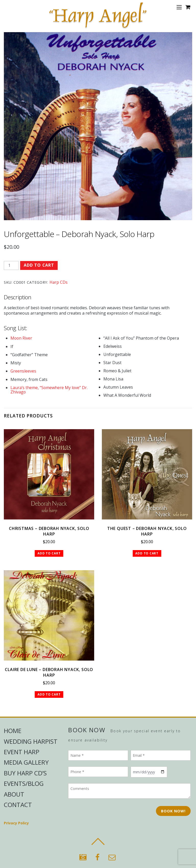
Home (13, 731)
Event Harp (22, 752)
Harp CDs (59, 282)
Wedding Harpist (31, 741)
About (14, 794)
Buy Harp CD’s (25, 773)
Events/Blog (24, 783)
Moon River (22, 338)
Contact (18, 805)
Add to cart (39, 265)
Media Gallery (26, 762)
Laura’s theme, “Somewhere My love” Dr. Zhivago (49, 389)
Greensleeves (23, 371)
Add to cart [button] (49, 553)
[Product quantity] (11, 265)
